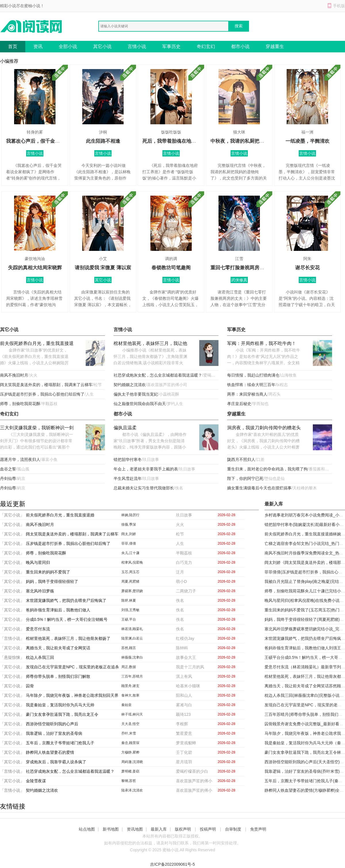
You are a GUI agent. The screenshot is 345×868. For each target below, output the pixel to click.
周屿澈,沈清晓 (132, 762)
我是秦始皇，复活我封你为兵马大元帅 (60, 705)
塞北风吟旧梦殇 (40, 591)
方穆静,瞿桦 (130, 752)
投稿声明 (208, 829)
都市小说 (240, 46)
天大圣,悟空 (130, 724)
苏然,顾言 (129, 648)
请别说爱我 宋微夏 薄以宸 (103, 268)
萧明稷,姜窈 (130, 771)
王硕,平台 (129, 619)
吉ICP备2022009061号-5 (172, 864)
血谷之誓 (8, 469)
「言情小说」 (12, 638)
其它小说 (102, 46)
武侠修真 (239, 280)
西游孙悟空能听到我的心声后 (52, 724)
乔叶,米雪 (129, 733)
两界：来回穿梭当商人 (247, 394)
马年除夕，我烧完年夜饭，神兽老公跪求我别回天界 (72, 695)
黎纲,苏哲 (129, 781)
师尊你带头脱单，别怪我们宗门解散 (58, 676)
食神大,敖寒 (130, 695)
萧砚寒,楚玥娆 (132, 591)
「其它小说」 (12, 515)
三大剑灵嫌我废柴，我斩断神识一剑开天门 (37, 428)
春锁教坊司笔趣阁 (171, 268)
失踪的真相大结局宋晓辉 (35, 268)
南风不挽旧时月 (14, 375)
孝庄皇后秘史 (239, 404)
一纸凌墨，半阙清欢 (307, 141)
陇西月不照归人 (241, 459)
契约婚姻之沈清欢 (130, 385)
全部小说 (68, 46)
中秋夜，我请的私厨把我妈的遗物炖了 (252, 141)
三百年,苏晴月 (132, 676)
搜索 (239, 26)
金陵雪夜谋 (36, 781)
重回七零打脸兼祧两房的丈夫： (245, 268)
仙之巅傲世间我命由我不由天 (140, 404)
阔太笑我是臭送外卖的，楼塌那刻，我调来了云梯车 (46, 385)
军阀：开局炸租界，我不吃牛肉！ (262, 343)
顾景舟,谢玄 (130, 686)
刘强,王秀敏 (130, 610)
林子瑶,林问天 (132, 714)
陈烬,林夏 (129, 600)
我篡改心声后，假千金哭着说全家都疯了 (50, 141)
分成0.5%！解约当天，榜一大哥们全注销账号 (67, 619)
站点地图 (87, 829)
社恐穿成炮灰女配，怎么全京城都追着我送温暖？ (158, 375)
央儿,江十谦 (130, 553)
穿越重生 (275, 46)
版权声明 (183, 829)
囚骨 (30, 686)
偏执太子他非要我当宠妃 (136, 394)
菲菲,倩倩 (129, 543)
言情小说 (137, 46)
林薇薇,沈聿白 (132, 657)
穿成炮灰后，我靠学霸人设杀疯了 (56, 762)
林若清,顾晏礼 (132, 629)
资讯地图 (135, 829)
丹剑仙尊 (8, 478)
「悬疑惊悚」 (12, 657)
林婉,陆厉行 (130, 515)
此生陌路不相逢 (103, 141)
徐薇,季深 (129, 524)
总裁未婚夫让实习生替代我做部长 (144, 488)
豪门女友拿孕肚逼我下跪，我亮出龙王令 (62, 714)
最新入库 (159, 829)
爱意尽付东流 (38, 629)
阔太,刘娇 (129, 534)
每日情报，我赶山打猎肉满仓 (253, 375)
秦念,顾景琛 (130, 743)
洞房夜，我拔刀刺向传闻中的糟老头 (264, 428)
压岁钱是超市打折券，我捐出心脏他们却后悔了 (42, 394)
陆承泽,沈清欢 (132, 790)
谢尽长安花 (307, 268)
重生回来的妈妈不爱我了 (48, 572)
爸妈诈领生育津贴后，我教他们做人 (58, 610)
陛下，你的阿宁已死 (245, 478)
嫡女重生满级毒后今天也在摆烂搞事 (259, 488)
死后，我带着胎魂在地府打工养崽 (179, 141)
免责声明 (258, 829)
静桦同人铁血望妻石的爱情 (50, 752)
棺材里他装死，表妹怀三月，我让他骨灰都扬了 (150, 344)
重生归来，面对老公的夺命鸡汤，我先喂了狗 (267, 469)
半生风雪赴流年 (128, 478)
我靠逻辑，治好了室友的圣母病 (54, 733)
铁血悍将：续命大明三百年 (251, 385)
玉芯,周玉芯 (130, 572)
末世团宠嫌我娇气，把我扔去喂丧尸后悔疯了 (66, 600)
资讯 (38, 46)
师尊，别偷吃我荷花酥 (20, 404)
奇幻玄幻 (206, 46)
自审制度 (233, 829)
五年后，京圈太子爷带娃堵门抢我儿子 (60, 743)
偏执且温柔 (125, 428)
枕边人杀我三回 (40, 657)
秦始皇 (126, 705)
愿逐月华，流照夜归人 (20, 459)
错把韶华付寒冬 (128, 459)
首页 (13, 46)
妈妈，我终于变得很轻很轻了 (52, 581)
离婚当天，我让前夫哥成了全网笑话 (58, 648)
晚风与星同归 (38, 562)
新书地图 (111, 829)
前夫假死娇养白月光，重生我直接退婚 (37, 344)
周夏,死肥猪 (130, 581)
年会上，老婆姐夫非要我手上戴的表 (146, 469)
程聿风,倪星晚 (132, 562)
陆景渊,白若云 (132, 638)
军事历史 (171, 46)
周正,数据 (129, 667)
